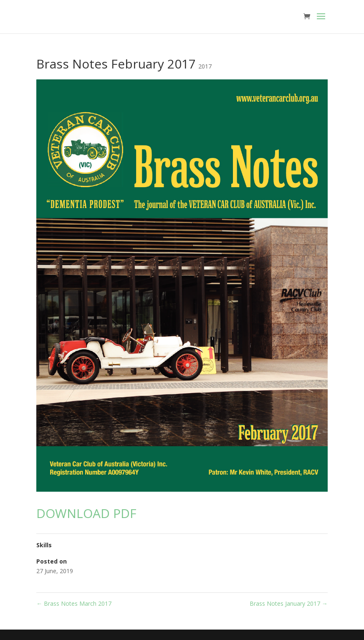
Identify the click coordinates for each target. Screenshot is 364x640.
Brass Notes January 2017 (289, 603)
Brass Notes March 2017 (74, 603)
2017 (205, 66)
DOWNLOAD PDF (86, 513)
